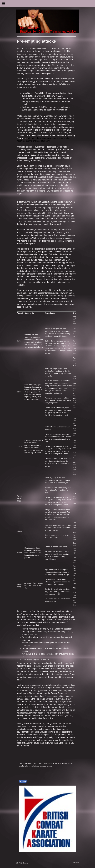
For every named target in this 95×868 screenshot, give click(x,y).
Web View (76, 863)
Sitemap (25, 863)
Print (19, 863)
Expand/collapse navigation (47, 3)
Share (23, 781)
